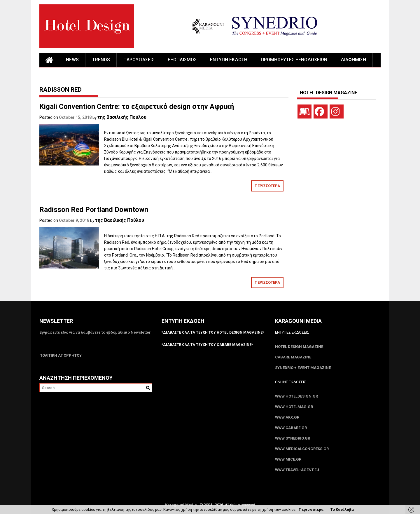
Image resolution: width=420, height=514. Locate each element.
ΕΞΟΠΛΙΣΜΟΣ (182, 60)
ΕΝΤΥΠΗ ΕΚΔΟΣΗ (229, 60)
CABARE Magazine (293, 357)
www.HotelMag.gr (294, 407)
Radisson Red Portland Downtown (94, 210)
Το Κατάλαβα (342, 509)
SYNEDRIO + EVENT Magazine (303, 368)
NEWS (72, 60)
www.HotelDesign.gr (296, 396)
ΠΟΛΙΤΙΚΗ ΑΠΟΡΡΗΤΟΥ (61, 355)
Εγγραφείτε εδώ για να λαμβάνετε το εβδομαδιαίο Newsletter (95, 332)
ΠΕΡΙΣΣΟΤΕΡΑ (267, 186)
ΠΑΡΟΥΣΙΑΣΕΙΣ (139, 60)
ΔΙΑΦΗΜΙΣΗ (353, 60)
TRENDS (101, 60)
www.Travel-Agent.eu (297, 470)
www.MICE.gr (288, 459)
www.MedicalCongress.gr (302, 449)
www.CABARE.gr (291, 428)
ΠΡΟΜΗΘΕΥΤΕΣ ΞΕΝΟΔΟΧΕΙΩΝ (294, 60)
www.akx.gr (287, 417)
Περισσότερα (311, 509)
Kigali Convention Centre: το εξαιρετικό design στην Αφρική (137, 107)
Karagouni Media (181, 505)
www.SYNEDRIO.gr (293, 438)
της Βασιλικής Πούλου (122, 117)
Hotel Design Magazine (299, 347)
